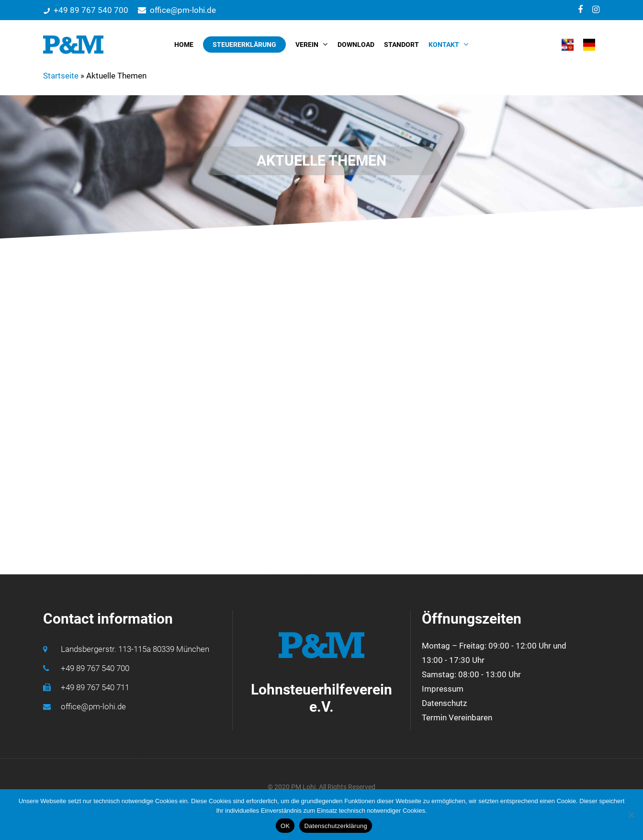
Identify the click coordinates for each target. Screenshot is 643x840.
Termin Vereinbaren (457, 717)
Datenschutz (444, 703)
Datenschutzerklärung (335, 826)
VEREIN (311, 45)
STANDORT (401, 45)
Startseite (61, 76)
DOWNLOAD (356, 45)
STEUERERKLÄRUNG (244, 45)
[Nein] (631, 815)
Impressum (443, 689)
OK (285, 826)
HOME (184, 45)
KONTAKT (448, 45)
